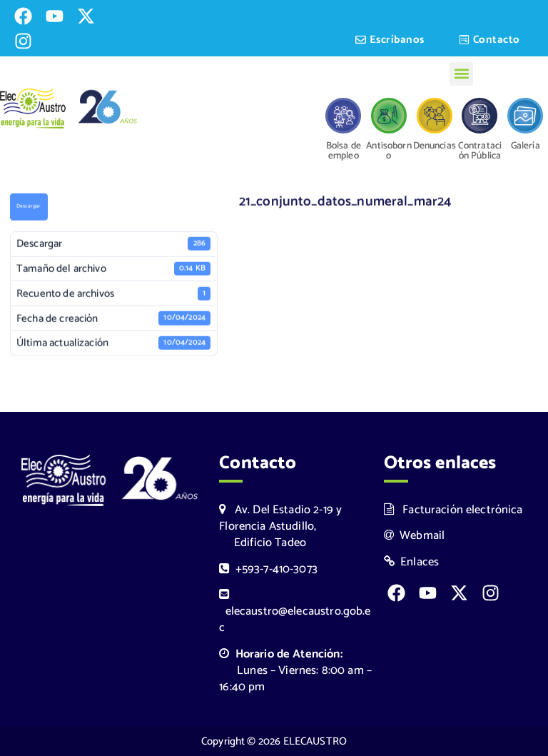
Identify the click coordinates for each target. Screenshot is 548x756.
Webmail (415, 536)
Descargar (29, 208)
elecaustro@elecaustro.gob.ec (295, 613)
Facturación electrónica (453, 510)
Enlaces (412, 562)
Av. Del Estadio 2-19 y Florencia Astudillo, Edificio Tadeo (280, 526)
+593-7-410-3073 (268, 569)
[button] (461, 74)
